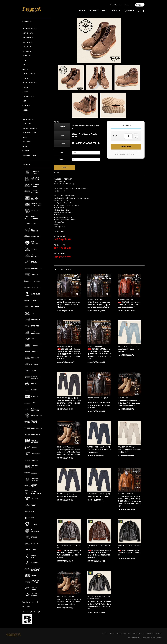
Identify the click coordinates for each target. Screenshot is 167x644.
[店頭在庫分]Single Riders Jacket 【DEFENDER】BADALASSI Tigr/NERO (69, 305)
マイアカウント (117, 5)
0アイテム (140, 5)
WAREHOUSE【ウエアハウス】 (99, 447)
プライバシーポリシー (108, 633)
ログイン (129, 5)
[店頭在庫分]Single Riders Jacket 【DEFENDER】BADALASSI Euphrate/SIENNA (129, 305)
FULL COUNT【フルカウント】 (129, 346)
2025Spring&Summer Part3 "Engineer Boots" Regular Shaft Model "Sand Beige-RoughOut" (69, 452)
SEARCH (129, 11)
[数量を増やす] (136, 135)
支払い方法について (139, 633)
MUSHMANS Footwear (126, 398)
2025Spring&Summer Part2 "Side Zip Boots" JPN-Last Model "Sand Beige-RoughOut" (69, 602)
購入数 (115, 136)
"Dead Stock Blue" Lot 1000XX (99, 496)
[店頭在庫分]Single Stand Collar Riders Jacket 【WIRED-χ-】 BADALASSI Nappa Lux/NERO (99, 305)
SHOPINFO (93, 11)
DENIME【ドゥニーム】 (66, 494)
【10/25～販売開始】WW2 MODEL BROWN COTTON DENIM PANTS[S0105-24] (69, 403)
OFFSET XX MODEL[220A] (67, 496)
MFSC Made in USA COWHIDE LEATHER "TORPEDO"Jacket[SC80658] (99, 405)
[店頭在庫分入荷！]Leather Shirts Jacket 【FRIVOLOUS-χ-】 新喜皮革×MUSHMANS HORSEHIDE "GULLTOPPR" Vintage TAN (129, 501)
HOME (82, 11)
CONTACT (116, 11)
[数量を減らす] (136, 137)
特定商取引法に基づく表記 (154, 633)
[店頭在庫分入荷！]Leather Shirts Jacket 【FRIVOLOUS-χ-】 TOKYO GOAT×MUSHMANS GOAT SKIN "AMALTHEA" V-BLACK (99, 354)
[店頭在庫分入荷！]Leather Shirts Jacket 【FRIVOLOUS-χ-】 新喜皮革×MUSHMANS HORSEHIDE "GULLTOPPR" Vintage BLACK (69, 354)
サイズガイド (27, 607)
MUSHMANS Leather (65, 300)
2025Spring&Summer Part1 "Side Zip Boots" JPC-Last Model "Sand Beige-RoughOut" (129, 403)
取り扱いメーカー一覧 (30, 602)
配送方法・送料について (124, 633)
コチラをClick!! (62, 239)
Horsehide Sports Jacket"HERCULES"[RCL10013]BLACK (129, 553)
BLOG (105, 11)
